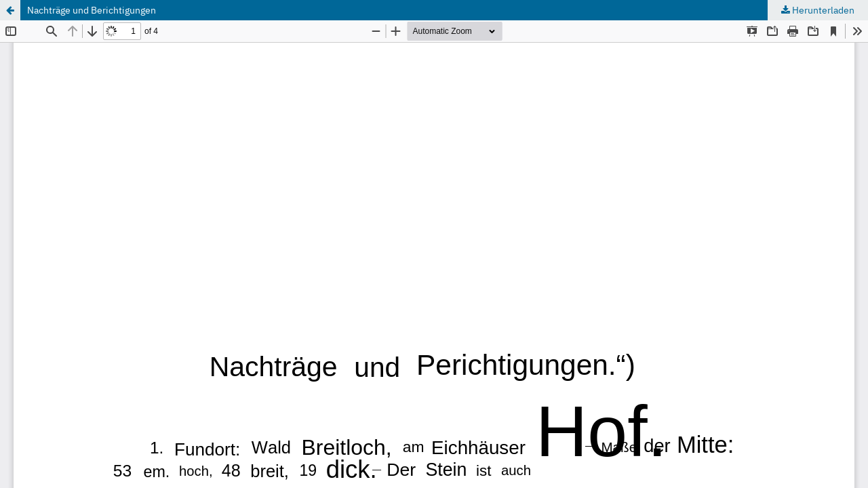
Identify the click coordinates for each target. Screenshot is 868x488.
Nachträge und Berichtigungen (92, 10)
